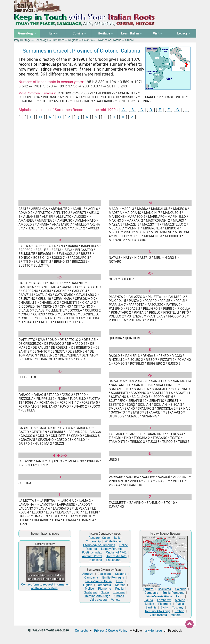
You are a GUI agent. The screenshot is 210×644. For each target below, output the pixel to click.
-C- (60, 277)
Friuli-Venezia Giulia (98, 581)
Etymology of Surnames (99, 545)
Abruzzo (88, 574)
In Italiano (95, 560)
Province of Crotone (109, 40)
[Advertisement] (105, 156)
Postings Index (92, 552)
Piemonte (105, 589)
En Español (114, 560)
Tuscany (178, 607)
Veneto (116, 600)
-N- (150, 252)
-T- (150, 428)
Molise (89, 589)
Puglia (119, 589)
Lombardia (104, 585)
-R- (150, 350)
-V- (150, 471)
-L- (60, 495)
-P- (150, 291)
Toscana (119, 592)
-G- (60, 422)
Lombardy (164, 600)
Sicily (164, 607)
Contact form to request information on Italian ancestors (45, 586)
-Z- (150, 497)
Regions (73, 40)
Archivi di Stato (116, 556)
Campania (91, 578)
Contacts (82, 631)
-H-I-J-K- (60, 455)
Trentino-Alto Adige (97, 596)
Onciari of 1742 (116, 552)
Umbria (119, 596)
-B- (60, 240)
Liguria (88, 585)
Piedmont (165, 604)
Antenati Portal (92, 556)
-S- (150, 375)
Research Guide (99, 538)
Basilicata (104, 574)
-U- (150, 454)
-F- (60, 389)
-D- (60, 334)
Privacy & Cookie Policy (111, 631)
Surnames (58, 40)
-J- (60, 477)
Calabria (87, 40)
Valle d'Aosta (98, 600)
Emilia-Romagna (113, 578)
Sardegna (90, 592)
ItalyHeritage (153, 631)
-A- (60, 203)
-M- (150, 203)
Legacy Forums (111, 549)
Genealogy (41, 40)
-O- (150, 273)
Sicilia (105, 592)
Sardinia (151, 607)
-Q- (150, 332)
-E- (60, 371)
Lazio (119, 581)
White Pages (113, 541)
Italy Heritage (22, 40)
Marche (120, 585)
